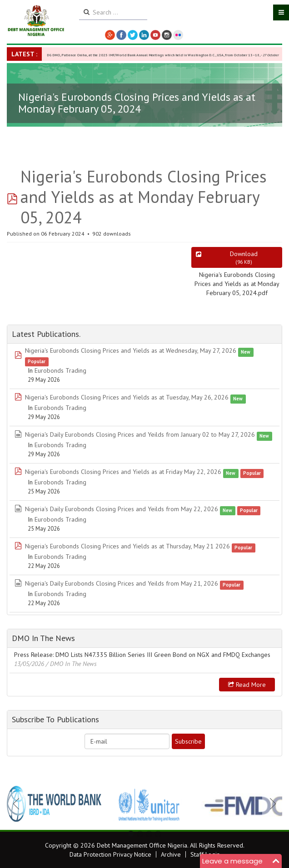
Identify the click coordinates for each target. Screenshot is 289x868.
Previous (19, 804)
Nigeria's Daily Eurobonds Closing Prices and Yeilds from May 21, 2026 (122, 583)
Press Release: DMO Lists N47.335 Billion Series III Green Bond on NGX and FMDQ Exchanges (142, 655)
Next (270, 804)
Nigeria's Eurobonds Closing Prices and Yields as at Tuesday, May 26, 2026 (127, 397)
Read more (247, 685)
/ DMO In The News (71, 664)
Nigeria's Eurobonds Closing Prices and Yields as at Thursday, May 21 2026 (127, 546)
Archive (171, 854)
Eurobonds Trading (60, 370)
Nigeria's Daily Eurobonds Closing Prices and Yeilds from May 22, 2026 (122, 509)
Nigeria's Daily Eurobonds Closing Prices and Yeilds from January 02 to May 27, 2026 (140, 434)
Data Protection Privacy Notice (110, 854)
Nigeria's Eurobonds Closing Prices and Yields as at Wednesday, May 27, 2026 (131, 350)
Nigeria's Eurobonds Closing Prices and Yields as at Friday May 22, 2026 (123, 472)
